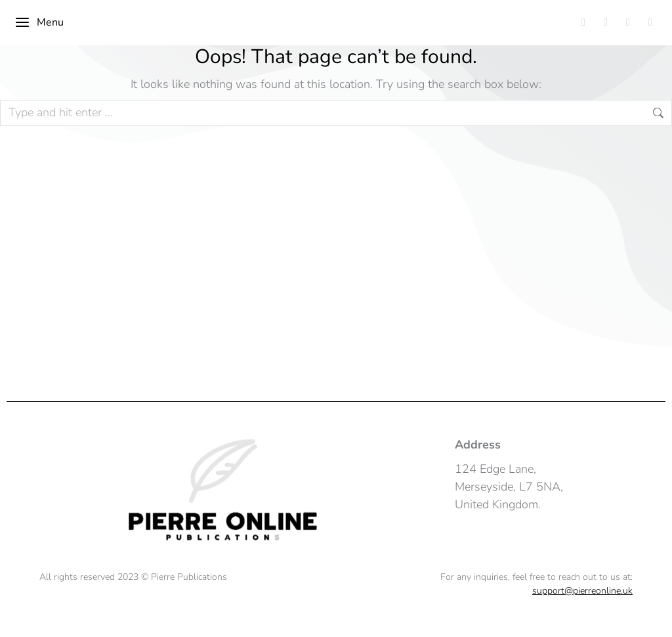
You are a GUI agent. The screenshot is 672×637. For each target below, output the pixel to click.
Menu (39, 22)
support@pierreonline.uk (582, 591)
